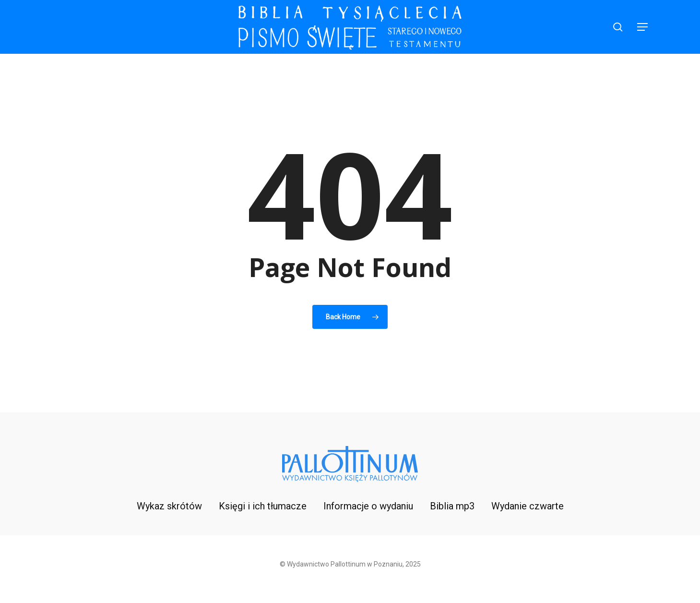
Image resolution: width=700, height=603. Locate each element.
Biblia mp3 (452, 506)
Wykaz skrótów (169, 506)
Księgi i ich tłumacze (263, 506)
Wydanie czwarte (528, 506)
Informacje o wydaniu (368, 506)
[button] (643, 27)
